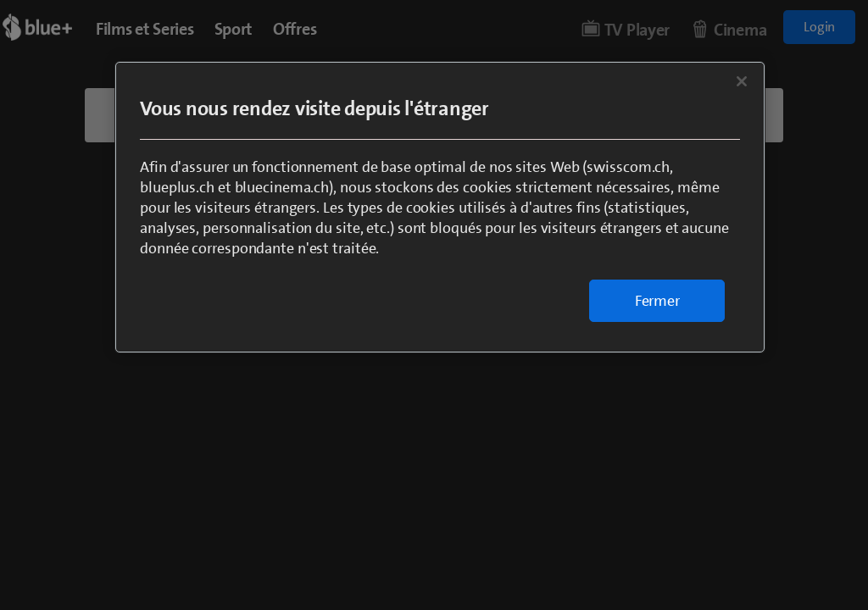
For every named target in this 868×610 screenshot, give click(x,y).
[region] (440, 207)
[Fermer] (742, 81)
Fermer (657, 301)
